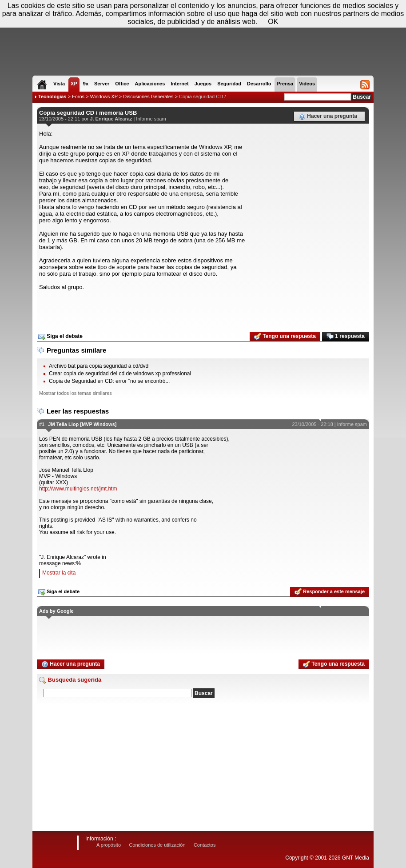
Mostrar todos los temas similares (76, 393)
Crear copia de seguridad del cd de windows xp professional (120, 374)
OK (273, 22)
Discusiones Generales (148, 96)
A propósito (109, 845)
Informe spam (151, 119)
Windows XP (104, 96)
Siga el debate (60, 337)
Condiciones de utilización (157, 845)
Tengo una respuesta (285, 337)
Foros (78, 96)
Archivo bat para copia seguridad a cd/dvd (99, 366)
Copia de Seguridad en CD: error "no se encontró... (109, 381)
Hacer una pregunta (328, 117)
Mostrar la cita (59, 573)
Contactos (205, 845)
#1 (42, 424)
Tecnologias (52, 96)
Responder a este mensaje (330, 592)
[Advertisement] (203, 308)
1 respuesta (346, 337)
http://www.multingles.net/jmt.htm (78, 489)
